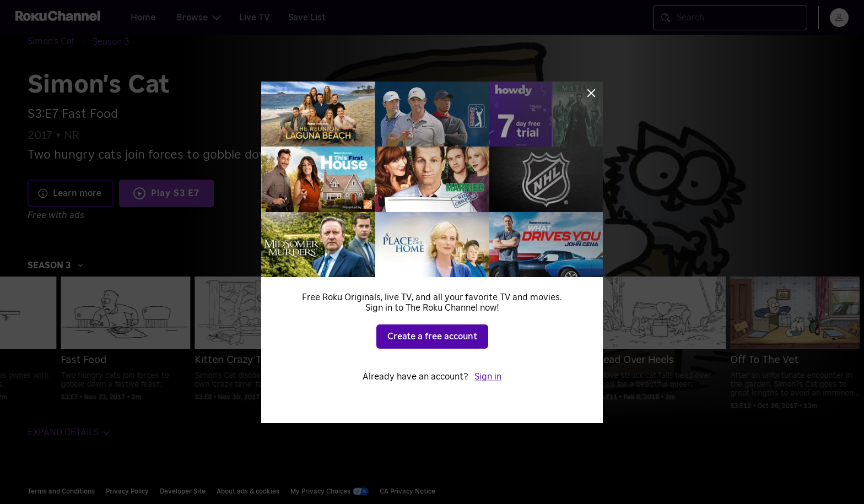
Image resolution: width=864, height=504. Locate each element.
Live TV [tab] (255, 18)
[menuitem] (99, 343)
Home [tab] (143, 18)
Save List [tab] (307, 18)
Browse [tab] (199, 18)
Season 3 (56, 265)
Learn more (69, 193)
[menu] (839, 18)
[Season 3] (111, 42)
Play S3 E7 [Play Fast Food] (175, 193)
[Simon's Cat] (60, 42)
